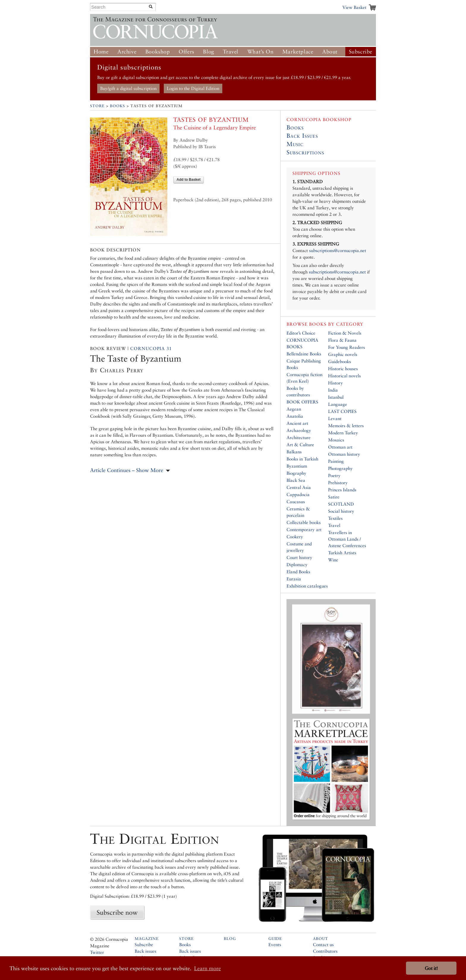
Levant (335, 418)
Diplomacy (297, 565)
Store (97, 106)
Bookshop (158, 52)
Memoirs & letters (346, 426)
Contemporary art (304, 529)
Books (118, 106)
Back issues (145, 951)
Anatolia (295, 416)
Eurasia (294, 579)
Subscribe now (117, 912)
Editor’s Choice (301, 333)
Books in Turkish (302, 459)
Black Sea (296, 480)
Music (295, 144)
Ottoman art (340, 447)
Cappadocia (298, 494)
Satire (334, 497)
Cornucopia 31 (151, 348)
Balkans (294, 452)
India (333, 390)
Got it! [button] (431, 968)
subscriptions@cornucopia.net (338, 250)
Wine (333, 560)
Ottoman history (344, 454)
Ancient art (297, 423)
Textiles (335, 518)
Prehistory (338, 483)
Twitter (97, 952)
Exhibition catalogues (307, 586)
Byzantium (297, 466)
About (330, 52)
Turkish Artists (342, 553)
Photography (340, 468)
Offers (186, 52)
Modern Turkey (343, 433)
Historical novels (344, 376)
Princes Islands (342, 490)
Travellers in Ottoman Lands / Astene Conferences (347, 539)
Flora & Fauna (342, 340)
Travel (231, 52)
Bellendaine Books (304, 354)
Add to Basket (189, 180)
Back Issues (302, 136)
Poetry (334, 475)
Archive (127, 52)
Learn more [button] (207, 968)
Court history (299, 557)
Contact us (323, 945)
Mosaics (336, 440)
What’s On (260, 52)
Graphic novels (343, 354)
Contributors (325, 951)
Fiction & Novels (345, 333)
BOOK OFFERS (302, 402)
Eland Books (298, 572)
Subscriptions (305, 152)
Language (338, 404)
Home (101, 52)
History (336, 383)
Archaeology (299, 430)
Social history (341, 511)
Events (275, 945)
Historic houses (343, 369)
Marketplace (298, 52)
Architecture (299, 437)
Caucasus (296, 502)
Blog (208, 52)
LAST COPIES (342, 411)
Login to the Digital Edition (193, 88)
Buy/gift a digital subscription (128, 88)
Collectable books (304, 522)
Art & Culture (300, 445)
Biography (296, 473)
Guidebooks (340, 361)
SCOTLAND (341, 504)
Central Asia (299, 487)
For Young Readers (347, 347)
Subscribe (361, 52)
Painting (336, 461)
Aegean (294, 409)
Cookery (295, 537)
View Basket (354, 7)
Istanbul (336, 397)
